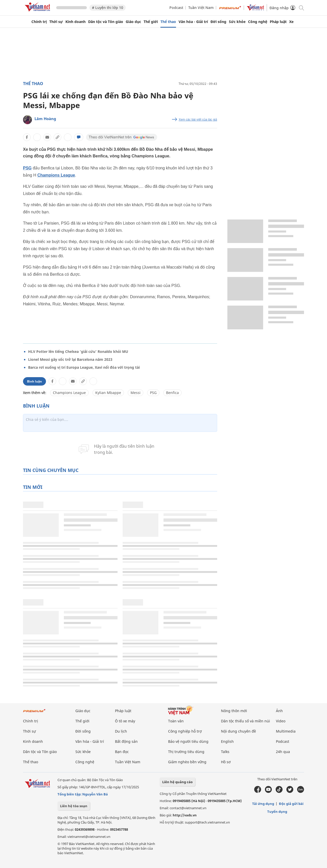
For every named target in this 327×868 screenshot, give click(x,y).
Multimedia (286, 731)
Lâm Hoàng (45, 119)
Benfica (172, 393)
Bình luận (34, 381)
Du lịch (121, 731)
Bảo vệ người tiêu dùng (188, 741)
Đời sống (218, 22)
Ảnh (279, 711)
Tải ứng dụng (263, 804)
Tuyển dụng (277, 812)
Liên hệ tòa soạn (74, 806)
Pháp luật (278, 22)
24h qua (283, 752)
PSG (27, 168)
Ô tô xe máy (125, 721)
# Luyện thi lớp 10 (108, 8)
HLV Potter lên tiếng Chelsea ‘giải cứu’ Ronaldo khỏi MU (78, 351)
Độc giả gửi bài (291, 804)
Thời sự (56, 22)
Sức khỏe (237, 22)
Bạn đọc (122, 752)
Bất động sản (126, 741)
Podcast (176, 8)
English (227, 741)
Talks (225, 752)
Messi (136, 393)
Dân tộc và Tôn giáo (106, 22)
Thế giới (151, 22)
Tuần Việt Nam (201, 8)
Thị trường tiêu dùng (186, 752)
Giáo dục (133, 22)
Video (281, 721)
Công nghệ (258, 22)
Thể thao (168, 22)
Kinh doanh (75, 22)
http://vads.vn (185, 815)
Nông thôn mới (234, 711)
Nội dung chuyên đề (238, 731)
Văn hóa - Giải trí (193, 22)
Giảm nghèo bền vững (187, 762)
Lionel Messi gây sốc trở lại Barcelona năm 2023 (70, 359)
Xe (291, 22)
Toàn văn (176, 721)
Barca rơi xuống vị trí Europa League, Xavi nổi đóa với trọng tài (84, 367)
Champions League (56, 175)
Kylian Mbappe (108, 393)
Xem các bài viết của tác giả (198, 120)
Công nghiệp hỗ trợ (185, 731)
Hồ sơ (226, 762)
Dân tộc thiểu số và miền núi (246, 721)
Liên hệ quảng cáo (177, 782)
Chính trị (39, 22)
